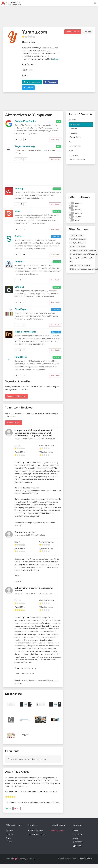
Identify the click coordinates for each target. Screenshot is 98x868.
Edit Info (87, 32)
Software (9, 831)
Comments (74, 155)
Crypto (8, 838)
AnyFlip (19, 262)
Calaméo (19, 287)
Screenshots (75, 146)
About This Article (77, 160)
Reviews (74, 129)
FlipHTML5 (21, 357)
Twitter (30, 88)
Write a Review (73, 32)
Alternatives (75, 125)
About (75, 831)
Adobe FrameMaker (25, 332)
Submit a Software (36, 831)
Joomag (19, 189)
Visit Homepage (33, 82)
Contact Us (77, 834)
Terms (82, 859)
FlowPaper (21, 309)
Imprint (76, 838)
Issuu (17, 211)
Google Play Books (25, 121)
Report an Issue (57, 831)
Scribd (18, 236)
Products (9, 834)
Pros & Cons (75, 137)
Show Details (55, 140)
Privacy (89, 859)
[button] (95, 3)
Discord (9, 842)
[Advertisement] (49, 18)
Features (74, 133)
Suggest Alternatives (37, 834)
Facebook (52, 82)
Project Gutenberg (25, 146)
